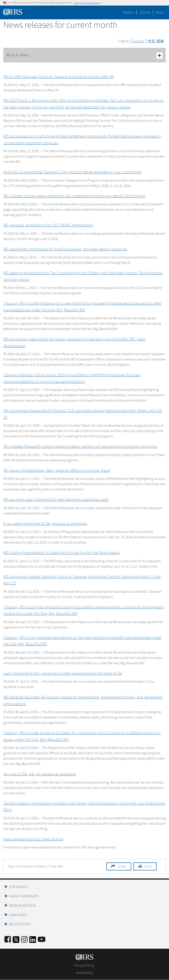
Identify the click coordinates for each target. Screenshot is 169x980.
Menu (160, 13)
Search (129, 13)
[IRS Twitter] (16, 941)
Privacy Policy (84, 966)
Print (148, 866)
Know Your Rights (24, 896)
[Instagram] (24, 940)
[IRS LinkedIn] (33, 941)
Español (138, 41)
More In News (84, 55)
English (124, 41)
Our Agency (18, 887)
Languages (18, 915)
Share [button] (122, 866)
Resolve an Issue (22, 906)
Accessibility (85, 973)
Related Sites (20, 924)
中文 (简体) (156, 41)
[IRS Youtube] (42, 940)
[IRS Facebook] (8, 940)
